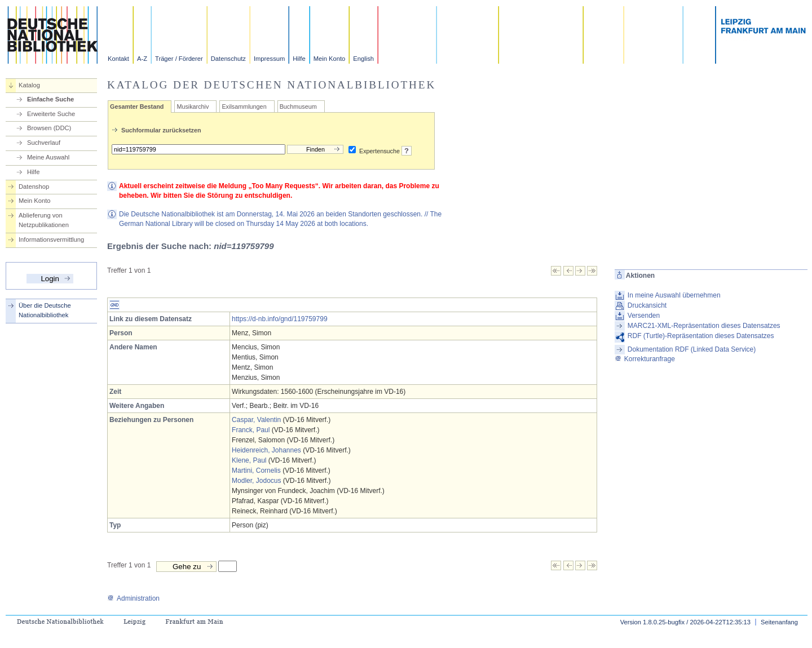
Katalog (29, 85)
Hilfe (299, 59)
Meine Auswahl (48, 157)
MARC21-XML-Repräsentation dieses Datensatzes (704, 326)
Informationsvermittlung (51, 239)
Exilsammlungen (244, 106)
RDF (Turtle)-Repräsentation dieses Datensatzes (701, 336)
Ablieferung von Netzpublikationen (44, 220)
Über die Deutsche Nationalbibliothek (45, 310)
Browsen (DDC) (49, 128)
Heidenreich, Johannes (266, 450)
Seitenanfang (779, 622)
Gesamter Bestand (137, 106)
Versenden (644, 316)
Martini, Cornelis (256, 471)
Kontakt (118, 59)
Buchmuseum (298, 106)
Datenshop (34, 187)
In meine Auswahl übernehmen (674, 295)
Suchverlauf (44, 143)
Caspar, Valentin (256, 420)
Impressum (269, 59)
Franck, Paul (251, 430)
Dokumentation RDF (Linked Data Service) (692, 349)
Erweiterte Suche (51, 114)
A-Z (142, 59)
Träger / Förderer (179, 59)
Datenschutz (228, 59)
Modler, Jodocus (256, 481)
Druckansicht (647, 305)
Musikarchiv (193, 106)
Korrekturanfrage (645, 359)
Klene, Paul (249, 460)
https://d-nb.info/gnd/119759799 (279, 319)
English (363, 59)
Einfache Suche (50, 99)
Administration (133, 598)
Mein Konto (330, 59)
